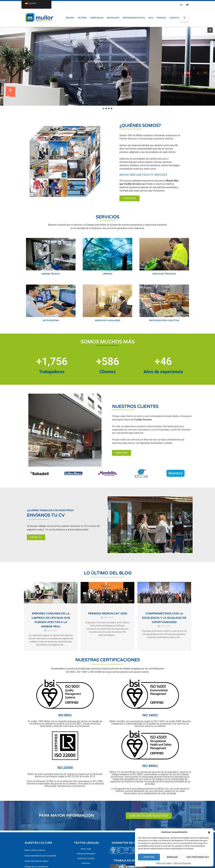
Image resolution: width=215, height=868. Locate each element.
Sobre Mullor (96, 18)
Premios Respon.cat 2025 (107, 614)
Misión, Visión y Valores (35, 850)
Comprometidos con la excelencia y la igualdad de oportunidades (164, 618)
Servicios (70, 18)
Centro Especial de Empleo (37, 861)
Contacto (174, 18)
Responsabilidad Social (134, 18)
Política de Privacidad (182, 863)
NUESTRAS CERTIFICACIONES (107, 660)
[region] (107, 67)
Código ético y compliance (36, 867)
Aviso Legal (86, 849)
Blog (151, 18)
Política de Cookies (86, 858)
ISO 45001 (150, 766)
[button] (209, 832)
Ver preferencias (198, 857)
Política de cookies (164, 863)
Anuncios (86, 863)
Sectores (82, 18)
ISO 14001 (150, 715)
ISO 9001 (65, 715)
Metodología (113, 18)
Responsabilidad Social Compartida (40, 856)
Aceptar (149, 857)
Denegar (172, 857)
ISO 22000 (65, 768)
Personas (161, 18)
